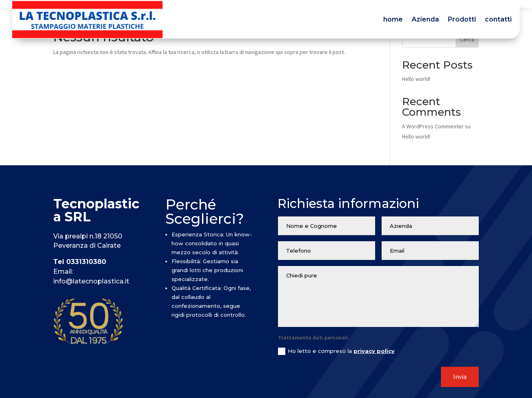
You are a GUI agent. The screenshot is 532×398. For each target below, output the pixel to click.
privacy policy (374, 351)
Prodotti (462, 19)
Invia (460, 377)
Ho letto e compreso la (336, 351)
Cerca (467, 39)
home (393, 19)
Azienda (425, 19)
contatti (498, 19)
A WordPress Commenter (433, 126)
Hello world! (416, 79)
